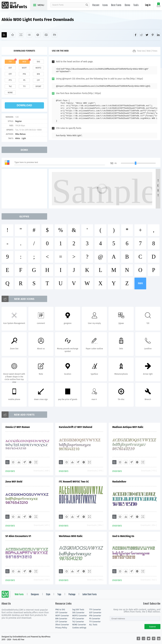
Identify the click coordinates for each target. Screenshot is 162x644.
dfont (38, 86)
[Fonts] (55, 35)
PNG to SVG (60, 610)
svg (38, 62)
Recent (96, 5)
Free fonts (16, 5)
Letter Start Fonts (90, 595)
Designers (35, 595)
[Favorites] (13, 35)
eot (10, 68)
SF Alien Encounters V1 (18, 536)
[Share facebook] (136, 35)
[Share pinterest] (153, 35)
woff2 (38, 68)
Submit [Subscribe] (152, 627)
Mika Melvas (20, 134)
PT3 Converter (78, 619)
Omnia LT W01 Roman (18, 427)
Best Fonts (116, 5)
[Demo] (21, 35)
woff (24, 68)
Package (72, 595)
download (24, 105)
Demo (127, 5)
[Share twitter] (147, 35)
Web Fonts (19, 595)
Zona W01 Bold (14, 482)
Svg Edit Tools (78, 610)
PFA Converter (95, 616)
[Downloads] (19, 462)
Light (24, 138)
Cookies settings (79, 628)
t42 (10, 86)
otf (10, 74)
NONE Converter (79, 625)
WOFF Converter (62, 616)
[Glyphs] (29, 35)
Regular (18, 121)
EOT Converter (95, 613)
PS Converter (95, 619)
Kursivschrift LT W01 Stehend (76, 427)
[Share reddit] (141, 35)
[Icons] (46, 35)
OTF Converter (61, 613)
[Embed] (30, 462)
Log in (148, 5)
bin (38, 74)
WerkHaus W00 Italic (71, 536)
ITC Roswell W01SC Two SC (74, 482)
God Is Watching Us (123, 536)
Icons (105, 5)
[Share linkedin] (158, 35)
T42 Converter (78, 622)
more (140, 283)
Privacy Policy (61, 628)
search (87, 5)
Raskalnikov (119, 482)
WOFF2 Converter (80, 616)
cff (38, 80)
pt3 (10, 80)
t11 (24, 86)
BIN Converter (61, 619)
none (10, 93)
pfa (24, 74)
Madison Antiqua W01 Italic (128, 427)
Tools (136, 5)
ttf (10, 62)
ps (24, 80)
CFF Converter (61, 622)
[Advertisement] (25, 189)
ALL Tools (93, 625)
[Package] (38, 35)
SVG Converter (78, 613)
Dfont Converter (62, 625)
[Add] (4, 35)
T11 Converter (95, 622)
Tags (59, 595)
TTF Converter (95, 610)
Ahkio (18, 138)
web (24, 62)
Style (48, 595)
